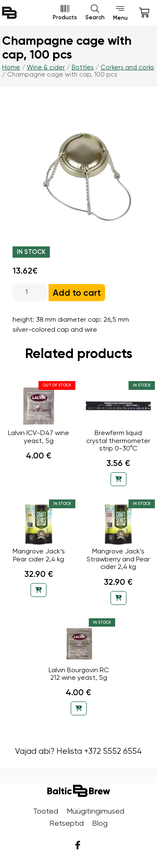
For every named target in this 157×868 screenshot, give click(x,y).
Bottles (83, 67)
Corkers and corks (127, 67)
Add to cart (77, 293)
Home (11, 67)
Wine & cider (46, 67)
